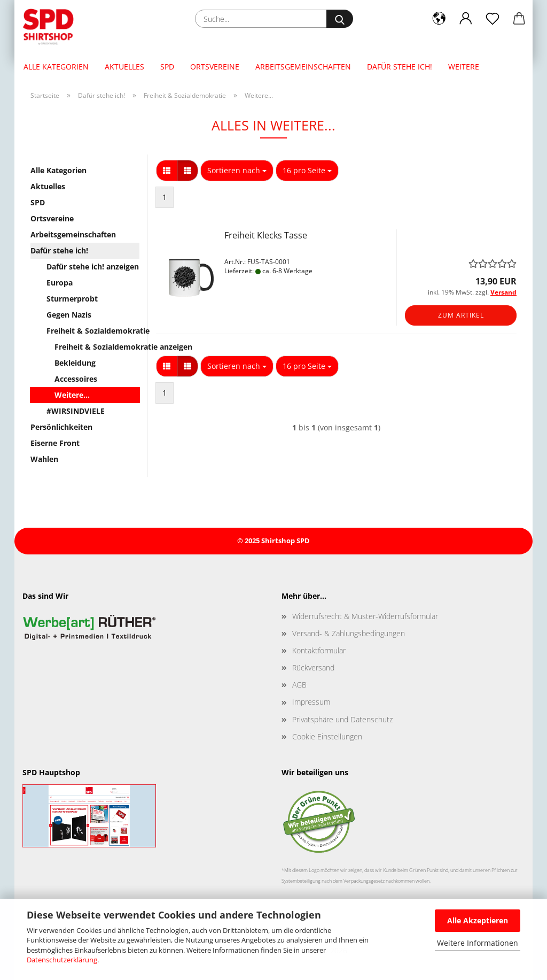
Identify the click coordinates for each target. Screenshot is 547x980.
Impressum (311, 702)
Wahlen (44, 459)
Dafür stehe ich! (400, 67)
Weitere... (72, 395)
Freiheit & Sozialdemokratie (93, 331)
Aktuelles (124, 67)
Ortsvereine (215, 67)
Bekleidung (75, 363)
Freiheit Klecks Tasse (266, 235)
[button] (439, 19)
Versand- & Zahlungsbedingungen (349, 633)
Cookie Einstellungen (327, 736)
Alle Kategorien (56, 67)
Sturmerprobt (72, 299)
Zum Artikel (461, 315)
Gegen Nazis (69, 315)
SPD (167, 67)
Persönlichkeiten (61, 427)
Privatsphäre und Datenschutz (342, 719)
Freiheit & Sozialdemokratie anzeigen (97, 347)
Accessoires (76, 379)
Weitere (464, 67)
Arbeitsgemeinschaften (303, 67)
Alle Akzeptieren (478, 920)
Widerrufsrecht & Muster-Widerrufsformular (365, 616)
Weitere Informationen (478, 943)
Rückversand (313, 668)
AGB (299, 685)
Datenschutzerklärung (62, 960)
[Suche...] (340, 19)
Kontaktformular (319, 650)
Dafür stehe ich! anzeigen (93, 267)
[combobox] (237, 171)
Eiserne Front (55, 443)
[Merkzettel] (493, 19)
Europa (60, 283)
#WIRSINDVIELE (76, 411)
